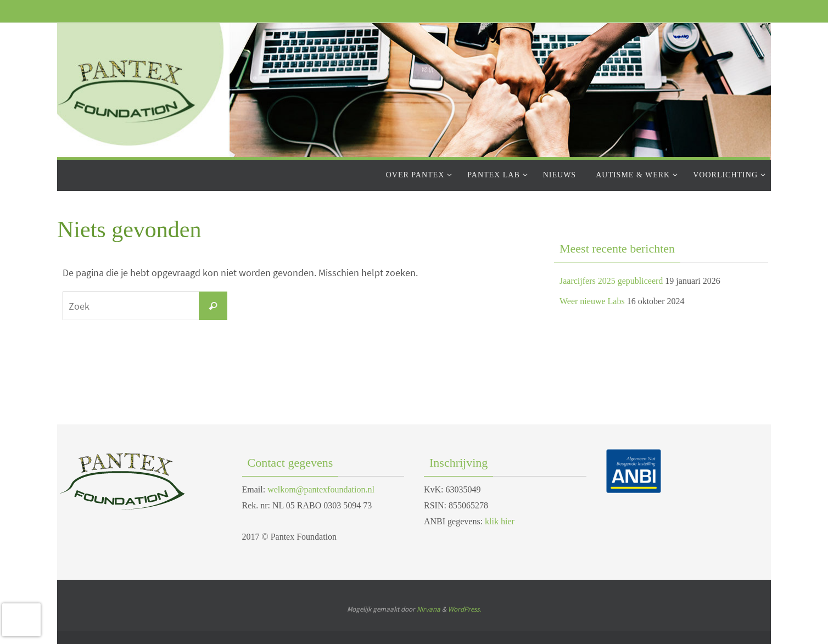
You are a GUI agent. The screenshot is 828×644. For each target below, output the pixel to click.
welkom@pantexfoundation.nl (321, 489)
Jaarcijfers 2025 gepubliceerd (611, 281)
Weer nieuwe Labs (592, 301)
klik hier (500, 521)
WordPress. (465, 609)
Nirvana (429, 609)
